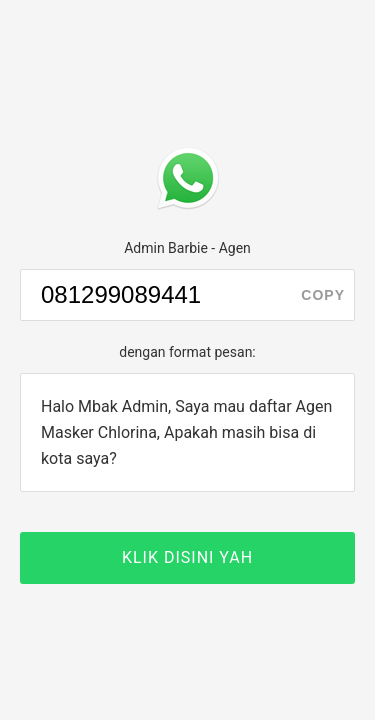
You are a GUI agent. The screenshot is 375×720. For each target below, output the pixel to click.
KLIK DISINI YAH (187, 557)
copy (323, 295)
